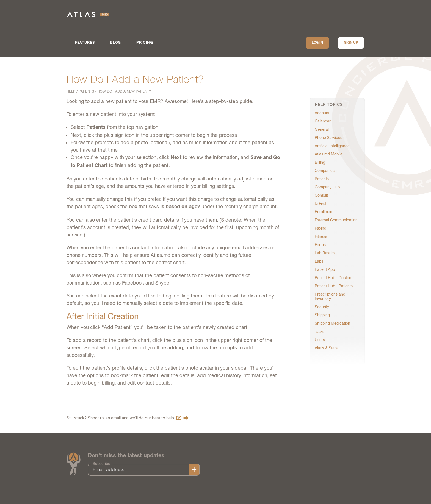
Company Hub (327, 187)
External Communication (336, 220)
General (322, 129)
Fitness (321, 236)
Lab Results (325, 253)
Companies (325, 171)
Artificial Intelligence (332, 146)
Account (322, 113)
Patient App (325, 269)
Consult (321, 195)
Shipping (322, 315)
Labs (319, 261)
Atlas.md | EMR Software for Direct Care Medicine (88, 14)
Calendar (323, 121)
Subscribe (101, 464)
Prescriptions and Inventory (330, 296)
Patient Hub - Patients (334, 286)
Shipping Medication (332, 323)
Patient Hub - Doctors (334, 278)
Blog (115, 43)
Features (85, 43)
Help (71, 91)
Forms (320, 245)
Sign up (351, 43)
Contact (182, 418)
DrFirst (321, 204)
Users (320, 340)
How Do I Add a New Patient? (124, 91)
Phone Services (328, 138)
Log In (317, 43)
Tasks (320, 332)
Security (322, 307)
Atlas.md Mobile (329, 154)
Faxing (321, 228)
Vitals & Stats (326, 348)
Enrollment (324, 212)
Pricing (145, 43)
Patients (86, 91)
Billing (320, 162)
